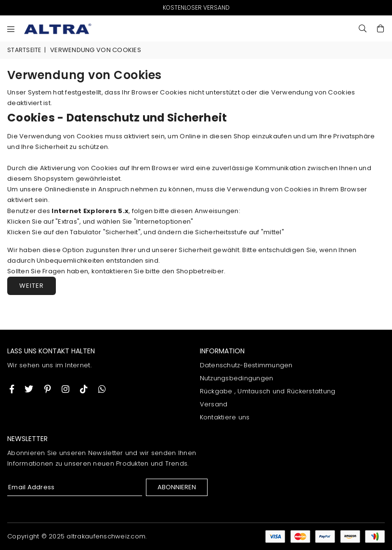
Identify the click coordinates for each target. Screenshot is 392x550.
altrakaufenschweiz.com (106, 536)
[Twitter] (29, 389)
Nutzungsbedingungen (237, 378)
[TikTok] (84, 389)
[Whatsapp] (102, 389)
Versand (214, 404)
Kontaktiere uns (225, 417)
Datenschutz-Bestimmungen (246, 365)
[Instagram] (48, 389)
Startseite (24, 50)
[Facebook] (12, 389)
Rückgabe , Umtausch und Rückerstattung (268, 391)
